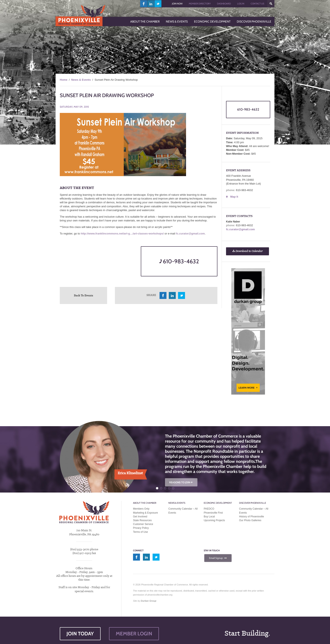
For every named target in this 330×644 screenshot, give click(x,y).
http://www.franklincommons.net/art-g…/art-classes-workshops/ (122, 234)
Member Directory (200, 4)
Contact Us (257, 4)
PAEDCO (209, 509)
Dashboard (224, 4)
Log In (241, 4)
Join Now (177, 4)
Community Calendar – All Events (183, 511)
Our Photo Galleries (250, 520)
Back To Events (83, 295)
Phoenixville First (213, 513)
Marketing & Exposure (145, 513)
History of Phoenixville (251, 517)
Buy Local (209, 517)
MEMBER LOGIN (134, 634)
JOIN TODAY (80, 634)
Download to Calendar (247, 251)
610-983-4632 (179, 261)
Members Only (141, 509)
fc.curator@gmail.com (190, 234)
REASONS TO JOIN (181, 482)
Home (64, 80)
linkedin (151, 4)
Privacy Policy (141, 528)
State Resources (142, 520)
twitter (158, 4)
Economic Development (218, 503)
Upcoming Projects (214, 520)
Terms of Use (140, 532)
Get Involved (140, 517)
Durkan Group (149, 601)
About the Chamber (145, 503)
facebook (144, 4)
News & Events (81, 80)
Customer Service (143, 524)
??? (271, 4)
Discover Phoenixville (253, 503)
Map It (234, 197)
